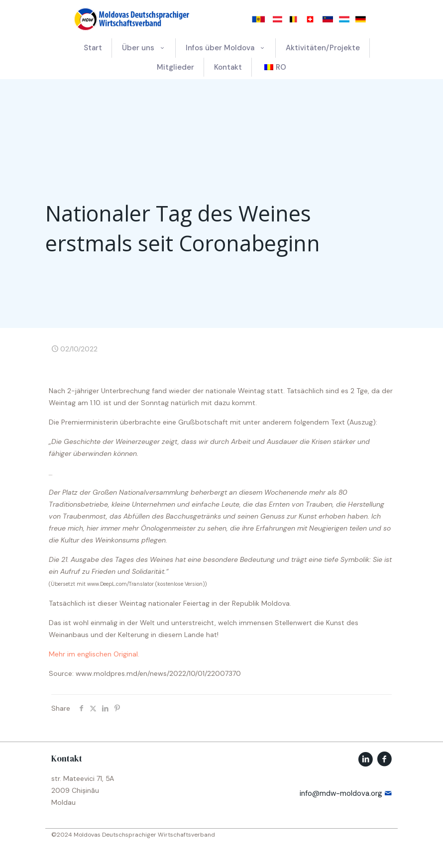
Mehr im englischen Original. (94, 654)
